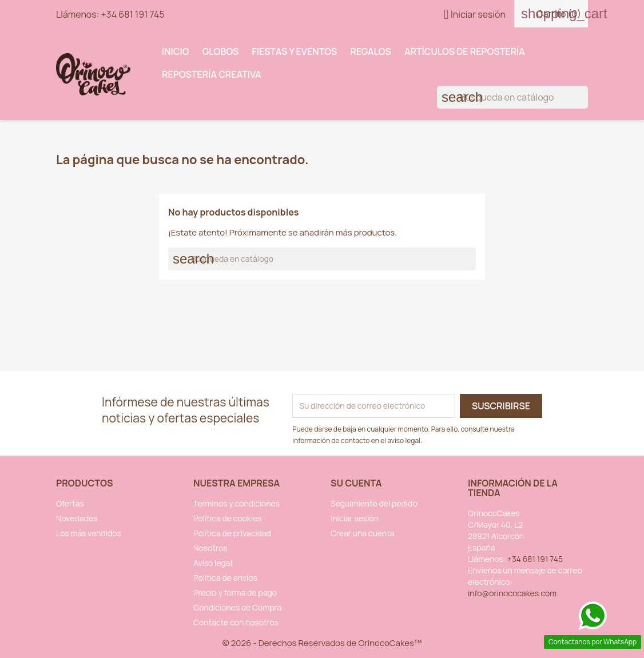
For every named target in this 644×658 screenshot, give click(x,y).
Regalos (371, 51)
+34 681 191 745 (133, 14)
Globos (221, 51)
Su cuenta (356, 483)
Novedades (77, 518)
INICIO (176, 51)
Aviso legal (213, 563)
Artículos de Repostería (465, 51)
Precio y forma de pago (235, 593)
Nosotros (210, 548)
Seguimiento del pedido (374, 503)
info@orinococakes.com (512, 593)
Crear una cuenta (363, 533)
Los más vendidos (89, 533)
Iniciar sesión (355, 518)
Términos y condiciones (236, 503)
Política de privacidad (232, 533)
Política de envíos (225, 578)
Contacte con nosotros (236, 622)
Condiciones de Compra (237, 607)
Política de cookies (228, 518)
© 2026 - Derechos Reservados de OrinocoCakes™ (322, 643)
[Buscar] (512, 97)
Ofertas (70, 503)
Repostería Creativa (212, 74)
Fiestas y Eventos (295, 51)
